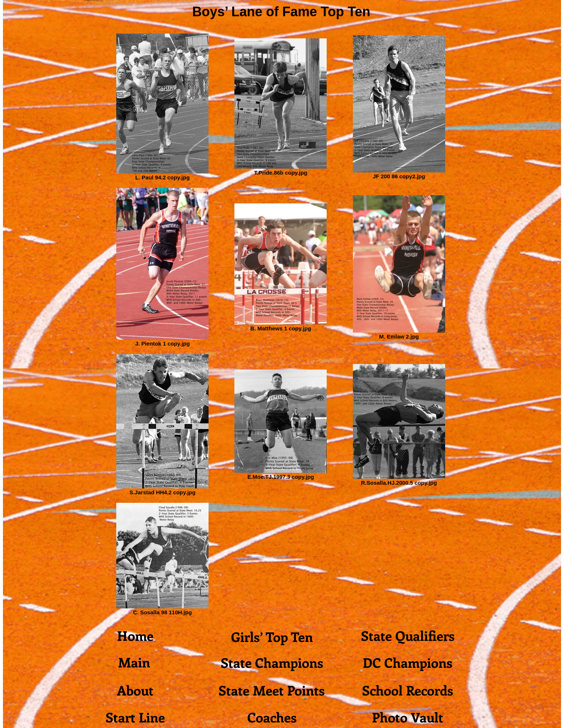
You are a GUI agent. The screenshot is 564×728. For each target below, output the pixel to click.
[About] (135, 690)
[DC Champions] (408, 662)
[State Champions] (272, 662)
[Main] (134, 662)
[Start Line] (135, 717)
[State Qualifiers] (408, 635)
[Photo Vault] (408, 717)
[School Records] (408, 690)
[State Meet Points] (272, 690)
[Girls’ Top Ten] (272, 636)
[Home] (135, 635)
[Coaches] (272, 717)
